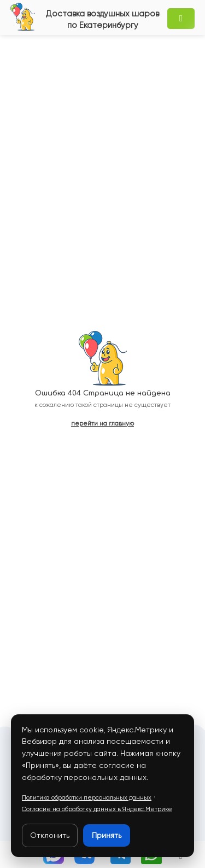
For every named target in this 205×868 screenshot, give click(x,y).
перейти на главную (102, 424)
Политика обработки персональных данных (87, 798)
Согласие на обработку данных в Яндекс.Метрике (97, 809)
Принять (107, 835)
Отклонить (50, 835)
